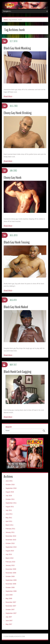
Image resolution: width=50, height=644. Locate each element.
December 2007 (11, 602)
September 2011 (11, 503)
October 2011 (10, 499)
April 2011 (9, 521)
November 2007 (11, 606)
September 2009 (11, 580)
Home (6, 20)
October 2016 (10, 485)
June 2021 (9, 481)
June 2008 (9, 595)
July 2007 (9, 617)
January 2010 (10, 565)
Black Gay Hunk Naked (16, 307)
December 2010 (11, 536)
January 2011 (10, 532)
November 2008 (11, 584)
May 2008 (9, 599)
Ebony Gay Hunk (13, 178)
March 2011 (9, 525)
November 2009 (11, 573)
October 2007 (10, 610)
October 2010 (10, 543)
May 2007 (9, 624)
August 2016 (10, 492)
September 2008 (11, 591)
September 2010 (11, 547)
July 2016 (9, 496)
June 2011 (9, 514)
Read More (8, 96)
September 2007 (11, 613)
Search (9, 427)
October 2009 (10, 576)
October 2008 (10, 588)
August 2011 (10, 507)
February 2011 (10, 529)
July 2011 (9, 510)
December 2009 (11, 569)
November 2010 (11, 540)
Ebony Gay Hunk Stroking (18, 113)
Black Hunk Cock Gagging (17, 372)
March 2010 (9, 558)
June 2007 (9, 621)
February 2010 (10, 562)
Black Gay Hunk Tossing (17, 242)
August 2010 (10, 551)
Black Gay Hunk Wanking (17, 48)
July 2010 (9, 554)
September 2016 (11, 488)
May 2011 (9, 518)
